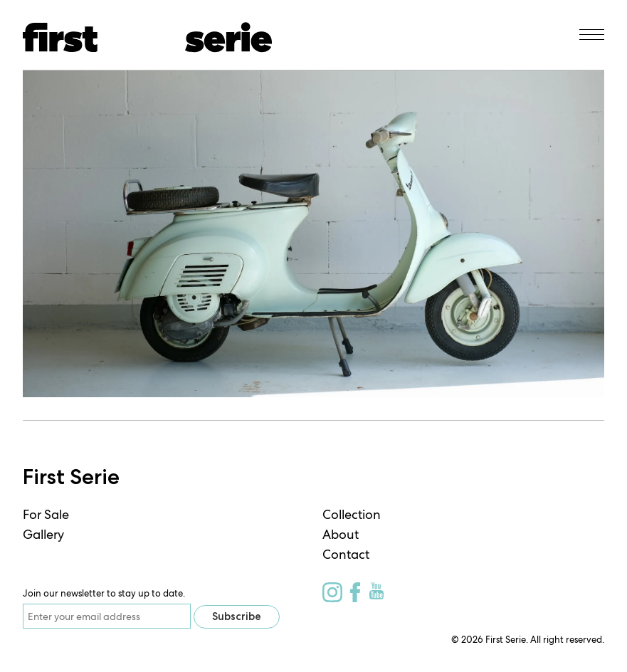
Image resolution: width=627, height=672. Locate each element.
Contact (346, 554)
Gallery (43, 534)
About (341, 534)
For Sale (46, 514)
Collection (352, 514)
